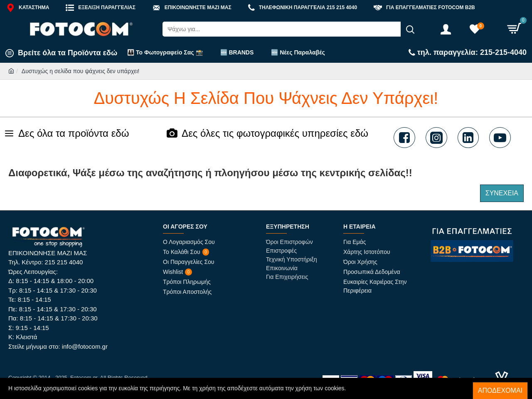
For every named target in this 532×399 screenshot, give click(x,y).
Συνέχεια (502, 193)
